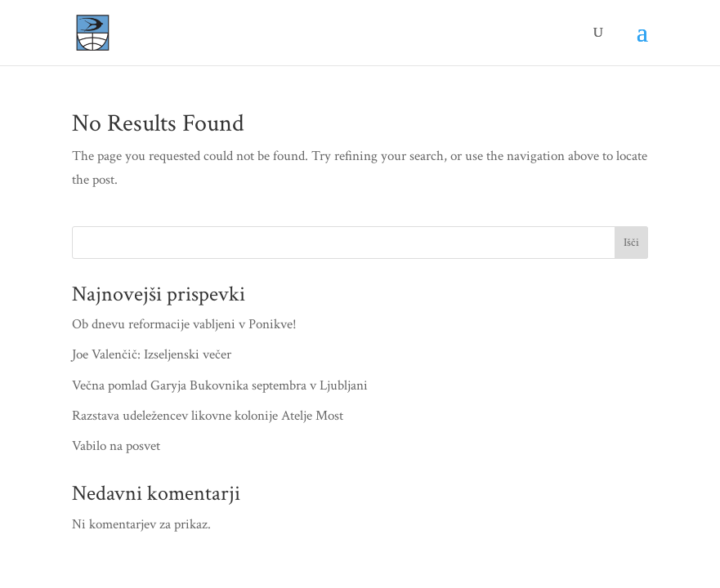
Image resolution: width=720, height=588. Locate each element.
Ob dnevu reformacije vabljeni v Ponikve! (184, 324)
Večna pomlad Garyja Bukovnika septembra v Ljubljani (220, 385)
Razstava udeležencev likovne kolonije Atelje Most (208, 416)
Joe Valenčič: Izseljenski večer (152, 354)
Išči (631, 243)
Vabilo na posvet (116, 446)
